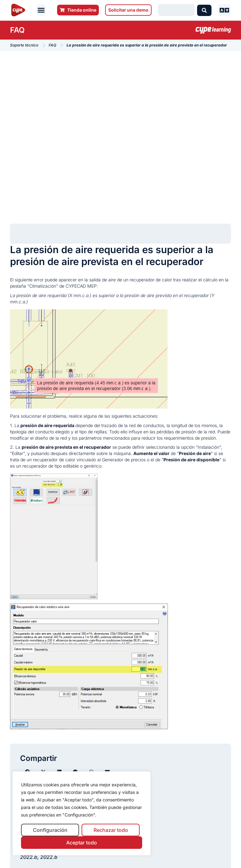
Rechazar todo (111, 830)
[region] (82, 813)
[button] (41, 10)
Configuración (50, 830)
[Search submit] (204, 10)
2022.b (29, 857)
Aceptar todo (82, 843)
